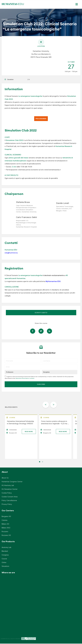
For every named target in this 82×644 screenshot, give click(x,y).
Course (4, 559)
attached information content (25, 378)
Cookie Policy (7, 493)
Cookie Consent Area (10, 497)
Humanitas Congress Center (12, 482)
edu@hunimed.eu (11, 253)
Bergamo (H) (6, 517)
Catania (4, 521)
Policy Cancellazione (9, 501)
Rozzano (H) (6, 536)
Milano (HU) (6, 528)
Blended (5, 552)
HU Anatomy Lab (8, 486)
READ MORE (29, 432)
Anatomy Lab (6, 548)
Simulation (5, 567)
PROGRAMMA (41, 119)
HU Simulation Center (10, 490)
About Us (5, 478)
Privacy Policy (7, 505)
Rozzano (5, 532)
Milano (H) (5, 524)
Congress (5, 555)
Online (4, 563)
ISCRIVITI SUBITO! (41, 313)
